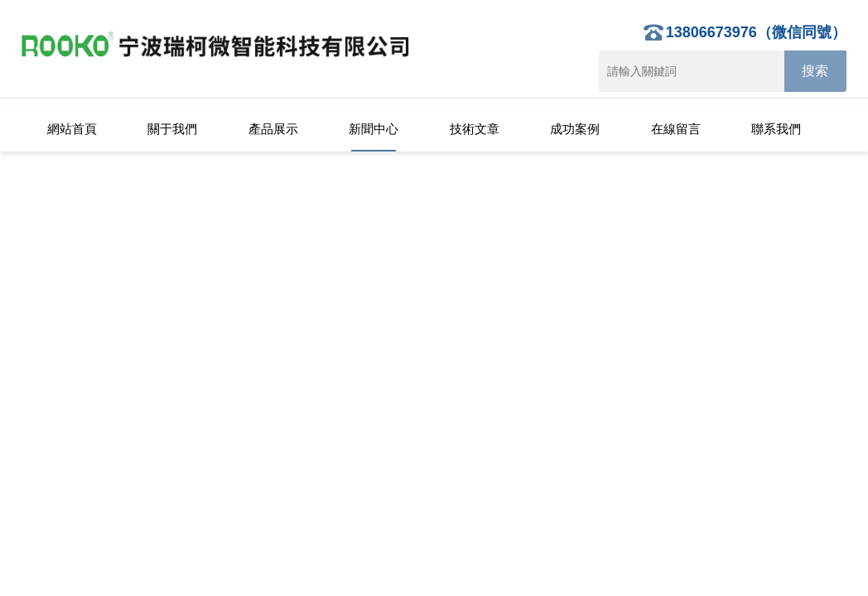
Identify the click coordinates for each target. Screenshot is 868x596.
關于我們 (172, 129)
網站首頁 (72, 129)
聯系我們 (776, 129)
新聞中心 (374, 129)
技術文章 (475, 129)
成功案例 (575, 129)
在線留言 (676, 129)
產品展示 (273, 129)
